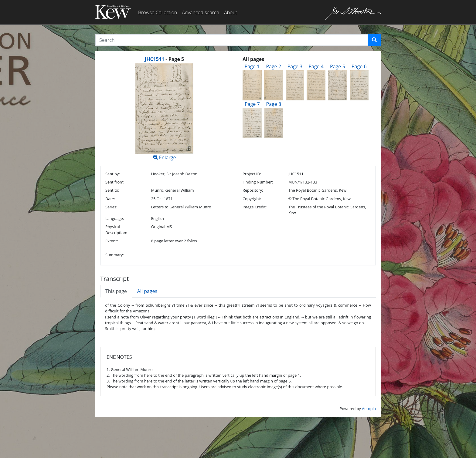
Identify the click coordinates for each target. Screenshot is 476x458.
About (231, 12)
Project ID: (252, 174)
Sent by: (113, 174)
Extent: (112, 241)
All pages (147, 291)
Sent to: (112, 190)
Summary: (115, 255)
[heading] (164, 59)
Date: (110, 199)
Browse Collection (158, 12)
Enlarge (164, 112)
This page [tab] (116, 291)
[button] (374, 40)
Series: (111, 207)
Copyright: (252, 199)
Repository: (253, 190)
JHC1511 (155, 59)
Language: (115, 218)
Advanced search (200, 12)
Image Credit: (255, 207)
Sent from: (115, 182)
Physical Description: (116, 229)
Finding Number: (258, 182)
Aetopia (369, 409)
